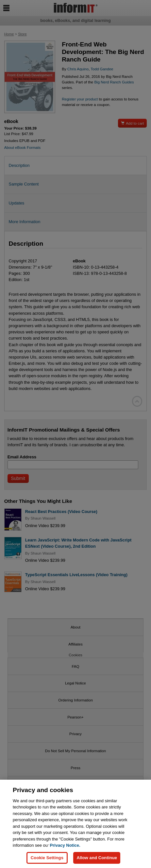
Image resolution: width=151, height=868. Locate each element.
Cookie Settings (47, 858)
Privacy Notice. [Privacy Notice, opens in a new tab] (65, 846)
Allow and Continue (97, 858)
